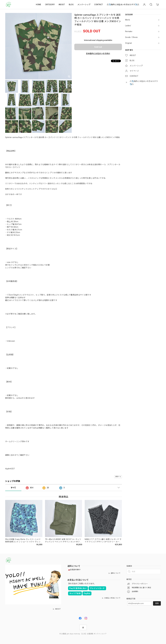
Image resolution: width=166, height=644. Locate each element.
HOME (39, 5)
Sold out (98, 47)
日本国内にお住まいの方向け (98, 54)
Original (128, 43)
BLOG (71, 5)
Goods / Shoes (131, 37)
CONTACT (99, 5)
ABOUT (62, 5)
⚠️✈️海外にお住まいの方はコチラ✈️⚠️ (123, 5)
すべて (13, 488)
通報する (118, 477)
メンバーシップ (84, 5)
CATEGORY (50, 5)
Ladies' (128, 26)
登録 (157, 603)
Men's (128, 20)
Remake (129, 31)
